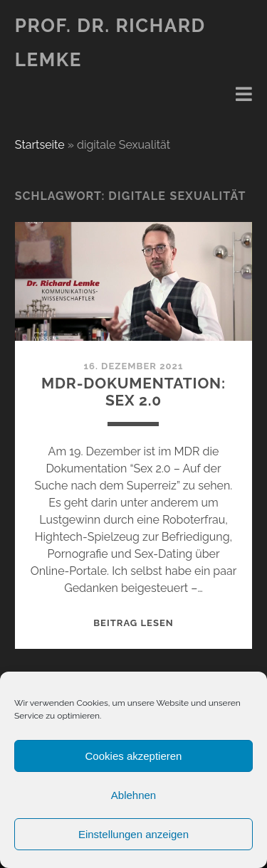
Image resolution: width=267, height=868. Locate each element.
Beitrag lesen (133, 623)
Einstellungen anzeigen (133, 834)
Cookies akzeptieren (134, 756)
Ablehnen (133, 795)
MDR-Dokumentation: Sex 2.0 (133, 392)
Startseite (40, 145)
